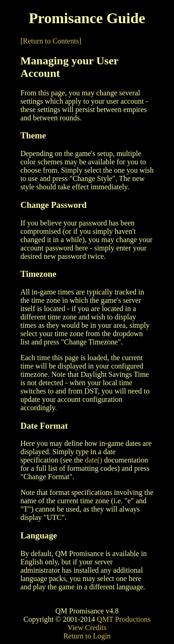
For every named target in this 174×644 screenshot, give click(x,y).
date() (93, 460)
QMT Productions (124, 619)
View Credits (87, 628)
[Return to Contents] (51, 41)
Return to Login (87, 636)
